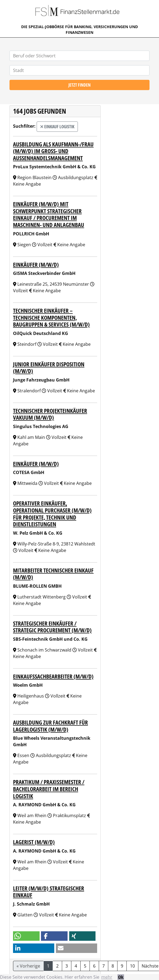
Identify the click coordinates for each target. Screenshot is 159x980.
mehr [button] (107, 977)
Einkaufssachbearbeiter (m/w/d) (53, 676)
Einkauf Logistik (57, 127)
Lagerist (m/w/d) (34, 842)
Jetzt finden (79, 85)
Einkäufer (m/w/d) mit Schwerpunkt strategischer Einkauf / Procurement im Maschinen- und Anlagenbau (49, 214)
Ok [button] (121, 977)
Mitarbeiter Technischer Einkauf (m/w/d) (53, 574)
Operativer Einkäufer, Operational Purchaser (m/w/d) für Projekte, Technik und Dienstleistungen (52, 514)
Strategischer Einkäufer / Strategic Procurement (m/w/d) (52, 627)
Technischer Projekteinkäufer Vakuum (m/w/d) (50, 414)
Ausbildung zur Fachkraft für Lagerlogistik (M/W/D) (50, 726)
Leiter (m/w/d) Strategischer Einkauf (49, 892)
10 (132, 966)
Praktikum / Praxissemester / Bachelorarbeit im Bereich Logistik (49, 789)
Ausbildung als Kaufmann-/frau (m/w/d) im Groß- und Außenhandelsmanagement (53, 151)
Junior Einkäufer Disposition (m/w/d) (49, 368)
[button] (26, 936)
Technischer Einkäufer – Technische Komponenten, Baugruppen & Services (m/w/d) (51, 317)
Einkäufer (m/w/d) (36, 264)
